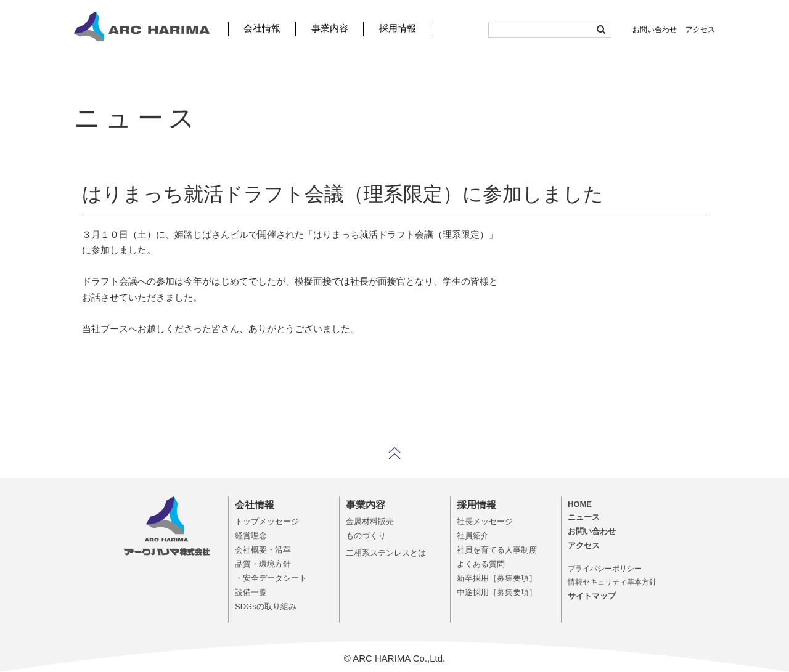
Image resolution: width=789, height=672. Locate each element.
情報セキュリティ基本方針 (612, 582)
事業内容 (330, 28)
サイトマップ (592, 596)
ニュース (584, 517)
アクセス (700, 30)
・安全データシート (271, 578)
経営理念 (251, 536)
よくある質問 (481, 564)
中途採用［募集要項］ (497, 592)
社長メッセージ (485, 521)
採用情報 (398, 28)
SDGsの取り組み (266, 606)
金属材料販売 (370, 521)
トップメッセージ (267, 521)
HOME (580, 504)
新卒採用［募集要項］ (497, 578)
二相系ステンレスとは (386, 553)
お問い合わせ (655, 30)
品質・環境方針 (263, 564)
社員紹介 (473, 536)
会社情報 (262, 28)
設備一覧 (251, 592)
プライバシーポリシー (605, 569)
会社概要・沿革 (263, 550)
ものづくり (366, 536)
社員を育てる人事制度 (497, 550)
